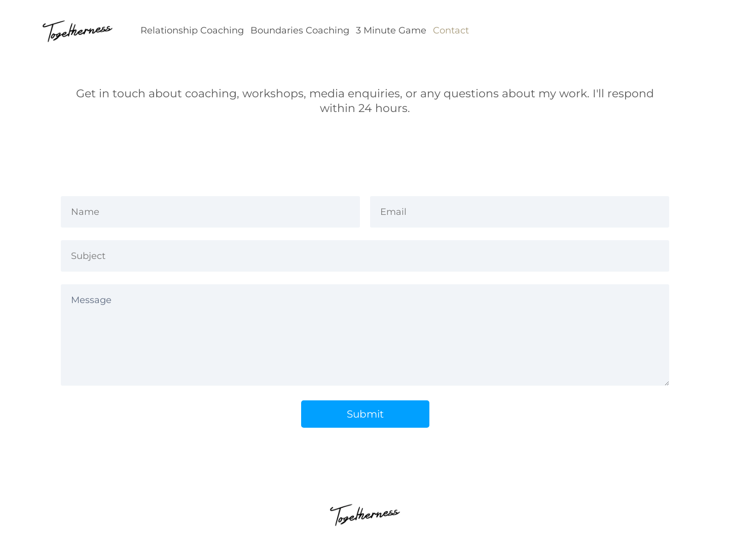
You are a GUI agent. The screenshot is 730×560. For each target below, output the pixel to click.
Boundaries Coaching (300, 30)
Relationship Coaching (192, 30)
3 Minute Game (391, 30)
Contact (451, 30)
